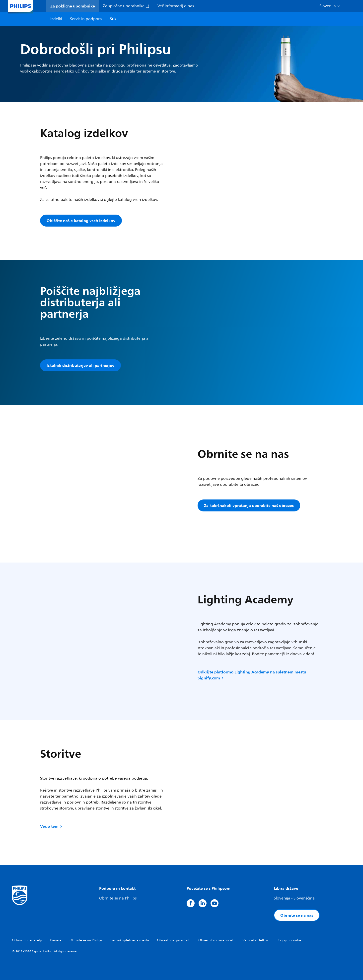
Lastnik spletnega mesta (130, 940)
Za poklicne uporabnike (73, 6)
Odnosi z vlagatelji (27, 940)
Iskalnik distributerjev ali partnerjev (80, 365)
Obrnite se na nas (297, 915)
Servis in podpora (86, 19)
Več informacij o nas (176, 6)
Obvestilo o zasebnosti (216, 940)
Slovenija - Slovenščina (294, 898)
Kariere (56, 940)
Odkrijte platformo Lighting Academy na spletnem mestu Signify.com (252, 675)
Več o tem (52, 826)
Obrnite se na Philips (118, 898)
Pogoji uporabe (289, 940)
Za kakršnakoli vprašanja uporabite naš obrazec (249, 505)
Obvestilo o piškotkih (174, 940)
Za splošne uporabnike (126, 6)
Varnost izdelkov (255, 940)
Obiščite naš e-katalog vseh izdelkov (81, 221)
